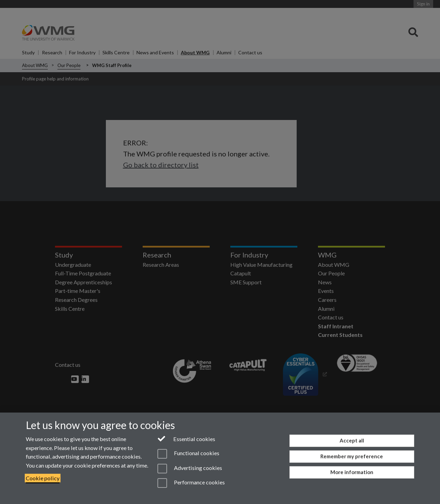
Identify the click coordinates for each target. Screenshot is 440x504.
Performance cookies (191, 483)
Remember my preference (352, 456)
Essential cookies (186, 438)
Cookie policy (43, 478)
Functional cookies (188, 454)
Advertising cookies (190, 469)
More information (352, 472)
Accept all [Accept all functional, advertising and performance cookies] (352, 440)
